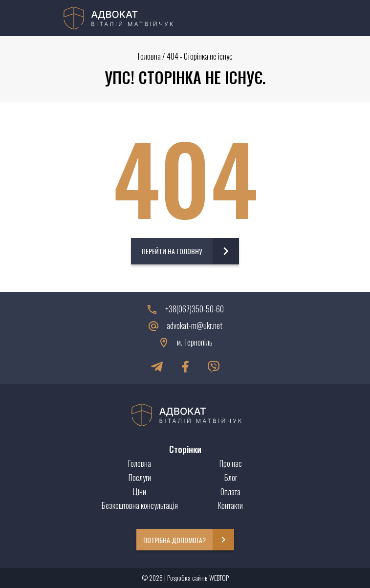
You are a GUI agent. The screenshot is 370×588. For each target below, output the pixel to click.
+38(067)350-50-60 (195, 309)
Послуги (140, 478)
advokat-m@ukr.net (195, 326)
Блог (231, 478)
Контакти (230, 505)
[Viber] (214, 367)
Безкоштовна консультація (140, 505)
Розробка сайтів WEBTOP (198, 577)
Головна (149, 56)
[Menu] (301, 18)
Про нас (231, 463)
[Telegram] (157, 367)
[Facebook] (185, 367)
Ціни (140, 492)
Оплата (230, 492)
